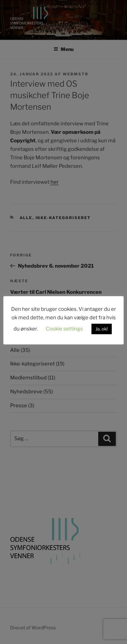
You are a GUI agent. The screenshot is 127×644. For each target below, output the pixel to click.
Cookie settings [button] (64, 329)
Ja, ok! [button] (102, 329)
